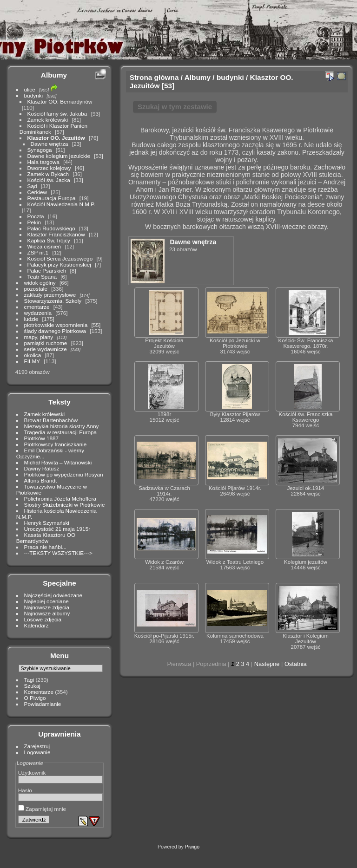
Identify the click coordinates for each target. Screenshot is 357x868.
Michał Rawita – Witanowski (58, 462)
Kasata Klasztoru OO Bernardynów (46, 538)
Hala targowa (43, 162)
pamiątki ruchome (46, 343)
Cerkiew (37, 192)
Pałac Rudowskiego (51, 228)
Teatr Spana (42, 277)
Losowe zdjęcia (43, 619)
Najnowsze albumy (47, 613)
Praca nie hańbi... (46, 547)
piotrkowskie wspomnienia (56, 325)
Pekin (34, 222)
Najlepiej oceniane (46, 601)
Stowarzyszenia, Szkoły (53, 301)
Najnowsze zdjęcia (47, 607)
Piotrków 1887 (42, 438)
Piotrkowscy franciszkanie (56, 444)
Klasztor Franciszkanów (56, 234)
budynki (34, 95)
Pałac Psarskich (47, 271)
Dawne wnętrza (50, 144)
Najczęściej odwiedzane (53, 595)
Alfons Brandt (41, 480)
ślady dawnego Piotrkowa (55, 331)
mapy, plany (39, 337)
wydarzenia (38, 313)
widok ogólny (40, 283)
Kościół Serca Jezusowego (60, 258)
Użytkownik (32, 773)
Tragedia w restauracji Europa (61, 432)
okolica (33, 355)
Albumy (54, 75)
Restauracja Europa (52, 198)
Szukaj (32, 686)
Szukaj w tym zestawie (175, 107)
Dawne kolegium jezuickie (59, 156)
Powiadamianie (43, 704)
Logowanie (37, 752)
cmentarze (37, 307)
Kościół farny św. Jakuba (57, 114)
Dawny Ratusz (42, 468)
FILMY (32, 361)
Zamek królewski (48, 120)
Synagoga (40, 150)
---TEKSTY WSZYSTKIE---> (58, 553)
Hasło (25, 790)
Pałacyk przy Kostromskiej (59, 264)
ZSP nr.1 (38, 252)
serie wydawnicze (46, 349)
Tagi (29, 680)
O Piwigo (35, 698)
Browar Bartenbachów (51, 420)
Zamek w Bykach (48, 174)
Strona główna (154, 77)
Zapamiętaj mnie (42, 809)
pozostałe (36, 289)
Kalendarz (36, 625)
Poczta (36, 216)
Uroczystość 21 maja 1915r (57, 529)
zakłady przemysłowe (50, 295)
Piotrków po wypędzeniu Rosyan (64, 474)
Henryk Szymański (47, 523)
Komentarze (39, 692)
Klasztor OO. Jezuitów (56, 138)
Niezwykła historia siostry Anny (62, 426)
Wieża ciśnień (44, 246)
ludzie (31, 319)
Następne (267, 664)
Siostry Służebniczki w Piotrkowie (65, 505)
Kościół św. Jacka (49, 180)
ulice (30, 89)
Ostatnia (296, 664)
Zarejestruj (37, 746)
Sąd (32, 186)
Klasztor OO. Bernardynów (60, 101)
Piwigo (192, 847)
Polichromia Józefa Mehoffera (60, 499)
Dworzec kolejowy (49, 168)
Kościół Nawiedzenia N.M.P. (61, 204)
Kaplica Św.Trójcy (49, 240)
